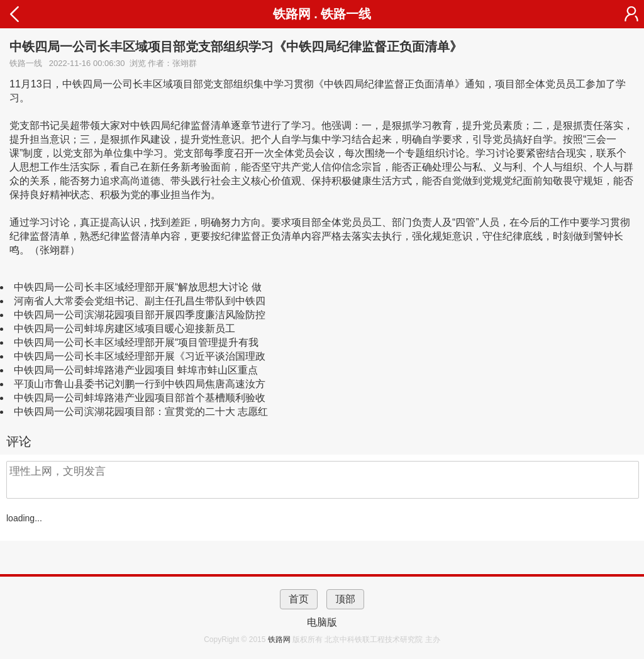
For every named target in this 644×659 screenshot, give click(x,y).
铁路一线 (346, 14)
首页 (299, 599)
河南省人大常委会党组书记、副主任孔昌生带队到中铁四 (140, 301)
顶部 (345, 599)
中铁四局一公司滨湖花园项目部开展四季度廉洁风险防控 (140, 315)
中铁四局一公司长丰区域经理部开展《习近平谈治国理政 (140, 356)
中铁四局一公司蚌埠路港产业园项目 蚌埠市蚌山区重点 (136, 370)
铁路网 (280, 640)
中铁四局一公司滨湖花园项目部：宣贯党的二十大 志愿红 (141, 412)
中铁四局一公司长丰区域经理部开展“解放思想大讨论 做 (138, 287)
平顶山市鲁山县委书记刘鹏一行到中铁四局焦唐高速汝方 (140, 384)
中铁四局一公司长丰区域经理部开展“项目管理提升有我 (136, 342)
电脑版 (322, 622)
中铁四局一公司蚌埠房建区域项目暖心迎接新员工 (125, 329)
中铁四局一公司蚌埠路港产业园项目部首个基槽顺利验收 (140, 398)
